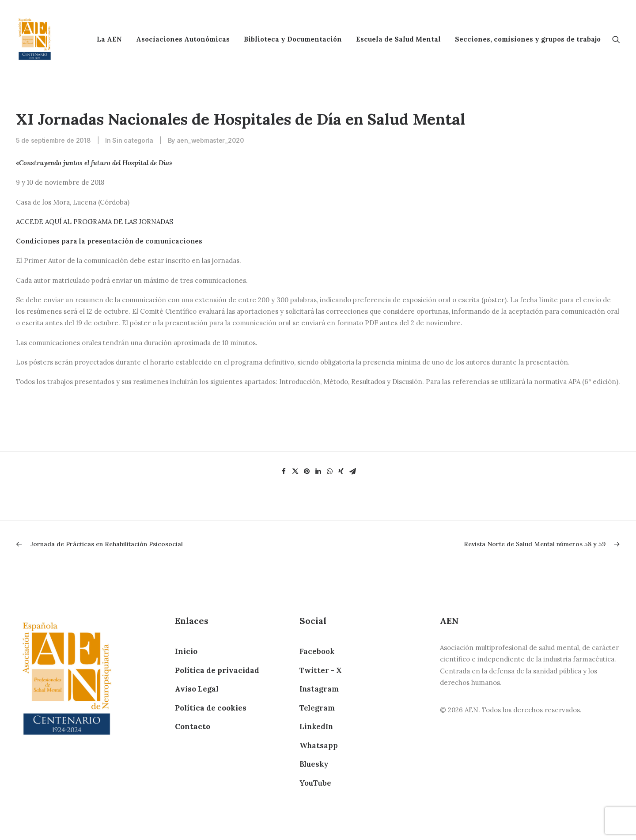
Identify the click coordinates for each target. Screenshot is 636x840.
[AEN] (35, 39)
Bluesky (314, 764)
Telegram (317, 708)
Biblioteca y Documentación (293, 39)
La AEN (109, 39)
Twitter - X (320, 670)
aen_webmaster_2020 (210, 140)
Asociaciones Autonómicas (183, 39)
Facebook (317, 651)
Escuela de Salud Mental (398, 39)
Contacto (193, 726)
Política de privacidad (217, 670)
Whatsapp (319, 745)
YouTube (315, 783)
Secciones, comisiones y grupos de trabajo (528, 39)
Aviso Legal (197, 689)
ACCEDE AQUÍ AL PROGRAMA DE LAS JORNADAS (95, 222)
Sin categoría (132, 140)
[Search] (616, 39)
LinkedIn (316, 726)
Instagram (319, 689)
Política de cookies (211, 708)
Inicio (186, 651)
